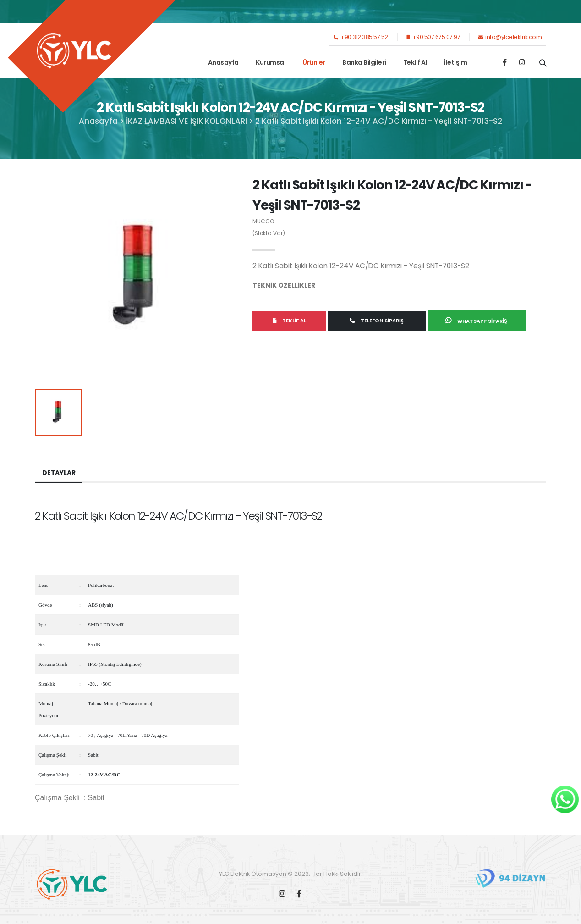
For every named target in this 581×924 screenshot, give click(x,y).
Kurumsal (271, 62)
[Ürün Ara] (543, 63)
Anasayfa (223, 62)
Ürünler (314, 62)
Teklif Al (415, 62)
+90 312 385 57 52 (361, 37)
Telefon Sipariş (377, 321)
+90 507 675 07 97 (433, 37)
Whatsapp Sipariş (476, 321)
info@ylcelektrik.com (510, 37)
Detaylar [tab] (59, 473)
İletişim (455, 62)
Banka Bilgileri (364, 62)
